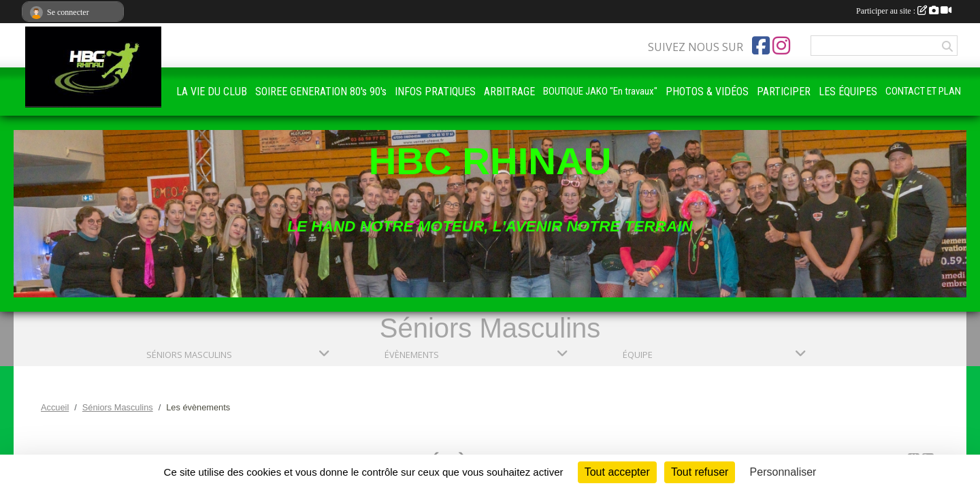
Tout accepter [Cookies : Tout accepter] (617, 472)
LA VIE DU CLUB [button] (212, 92)
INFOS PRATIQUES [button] (435, 92)
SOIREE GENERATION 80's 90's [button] (321, 92)
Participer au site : (904, 11)
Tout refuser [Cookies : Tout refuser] (700, 472)
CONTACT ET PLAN (923, 91)
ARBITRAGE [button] (509, 92)
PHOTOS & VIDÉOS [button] (707, 92)
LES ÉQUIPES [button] (848, 92)
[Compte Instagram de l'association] (781, 46)
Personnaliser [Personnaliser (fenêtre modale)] (783, 472)
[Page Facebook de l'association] (761, 46)
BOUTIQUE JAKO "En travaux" (600, 91)
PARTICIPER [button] (784, 92)
